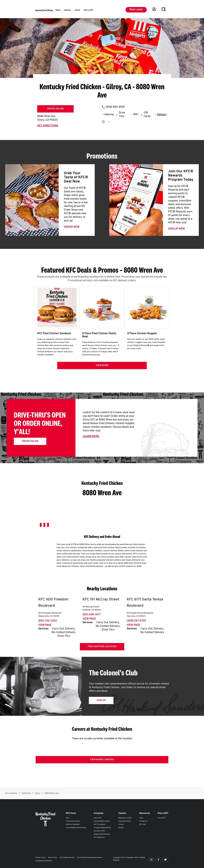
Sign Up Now (176, 229)
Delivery (162, 115)
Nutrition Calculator (73, 824)
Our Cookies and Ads (67, 858)
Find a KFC (162, 818)
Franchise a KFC (100, 831)
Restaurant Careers (125, 818)
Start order (136, 10)
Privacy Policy (41, 858)
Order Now (72, 227)
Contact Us (143, 821)
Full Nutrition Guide (73, 821)
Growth (121, 828)
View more (102, 367)
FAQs (141, 818)
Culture (121, 824)
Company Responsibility (102, 828)
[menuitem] (58, 10)
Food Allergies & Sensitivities (76, 828)
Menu (68, 818)
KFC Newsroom (99, 837)
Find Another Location (102, 648)
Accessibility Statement (44, 861)
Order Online (55, 109)
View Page (45, 627)
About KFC (98, 818)
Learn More (91, 438)
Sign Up (101, 702)
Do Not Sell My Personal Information (89, 858)
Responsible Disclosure (102, 834)
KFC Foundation (100, 824)
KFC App (143, 824)
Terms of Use (52, 858)
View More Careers (102, 761)
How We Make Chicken (102, 821)
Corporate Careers (125, 821)
